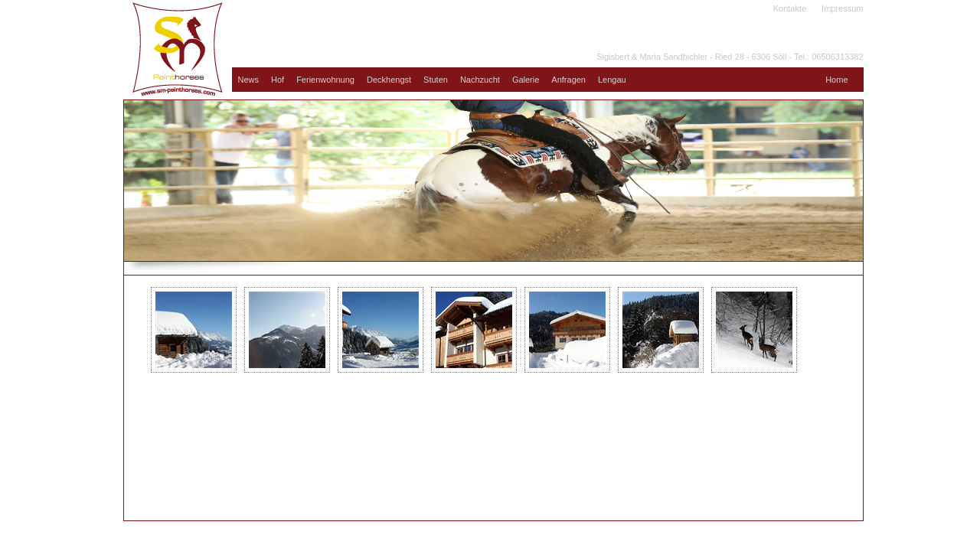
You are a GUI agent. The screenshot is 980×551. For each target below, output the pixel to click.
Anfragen (568, 80)
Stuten (436, 80)
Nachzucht (480, 80)
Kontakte (790, 8)
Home (836, 80)
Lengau (612, 80)
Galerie (526, 80)
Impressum (842, 8)
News (249, 80)
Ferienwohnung (325, 80)
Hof (278, 80)
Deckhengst (389, 80)
